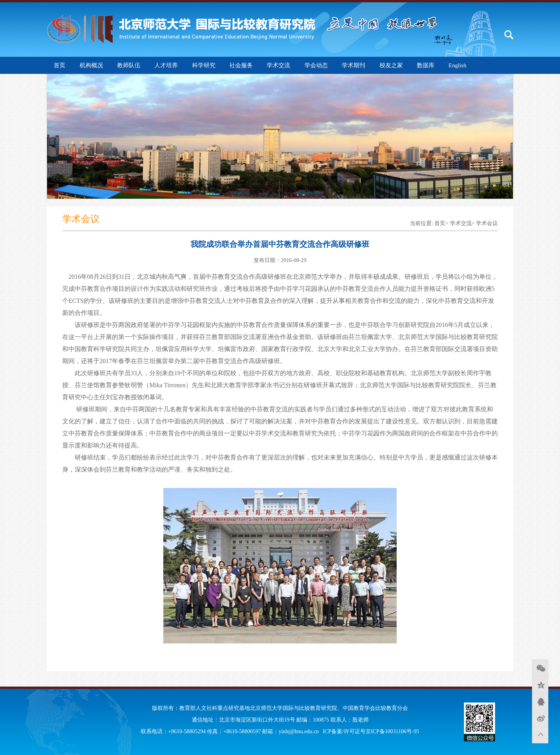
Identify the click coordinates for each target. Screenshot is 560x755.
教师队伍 (129, 65)
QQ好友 (540, 701)
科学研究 (204, 65)
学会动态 (316, 65)
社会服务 (241, 65)
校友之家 (391, 65)
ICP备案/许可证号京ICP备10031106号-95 (371, 731)
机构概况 (91, 65)
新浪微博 (540, 718)
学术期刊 (353, 65)
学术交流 (278, 65)
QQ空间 (540, 685)
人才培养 (166, 65)
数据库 (426, 65)
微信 (540, 668)
